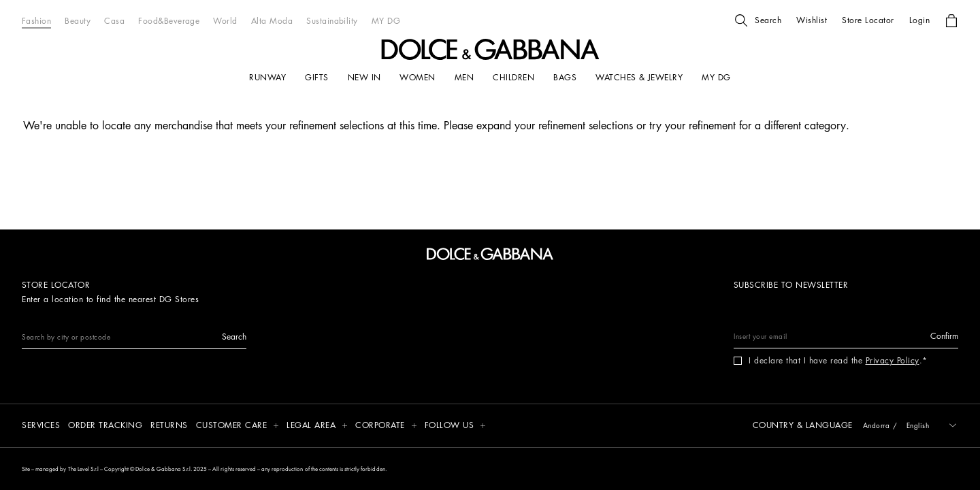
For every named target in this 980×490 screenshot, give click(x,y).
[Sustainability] (332, 21)
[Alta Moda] (272, 21)
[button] (758, 20)
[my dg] (716, 78)
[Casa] (114, 21)
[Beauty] (78, 21)
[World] (225, 21)
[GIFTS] (316, 78)
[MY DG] (386, 21)
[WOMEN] (417, 78)
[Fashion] (36, 21)
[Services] (41, 426)
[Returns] (169, 426)
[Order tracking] (105, 426)
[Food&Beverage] (169, 21)
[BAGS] (565, 78)
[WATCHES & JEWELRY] (639, 78)
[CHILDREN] (513, 78)
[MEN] (464, 78)
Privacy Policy (893, 361)
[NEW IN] (364, 78)
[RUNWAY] (267, 78)
